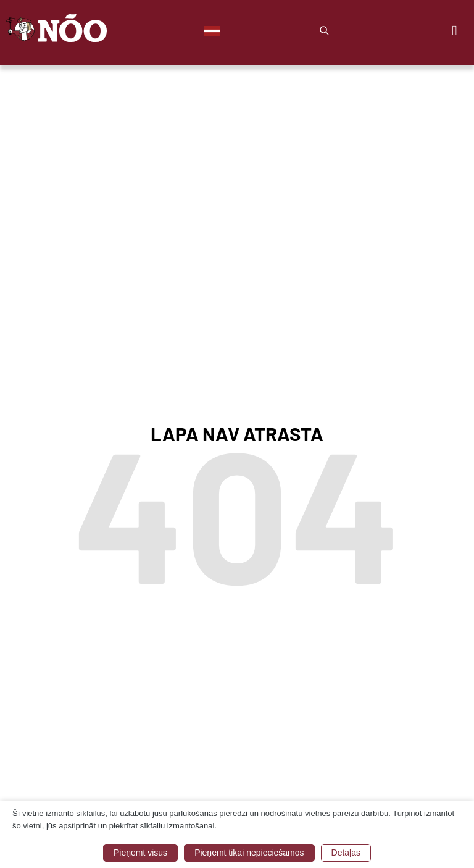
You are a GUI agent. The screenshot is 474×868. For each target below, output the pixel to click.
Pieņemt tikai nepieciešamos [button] (249, 853)
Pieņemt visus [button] (140, 853)
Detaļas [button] (346, 853)
